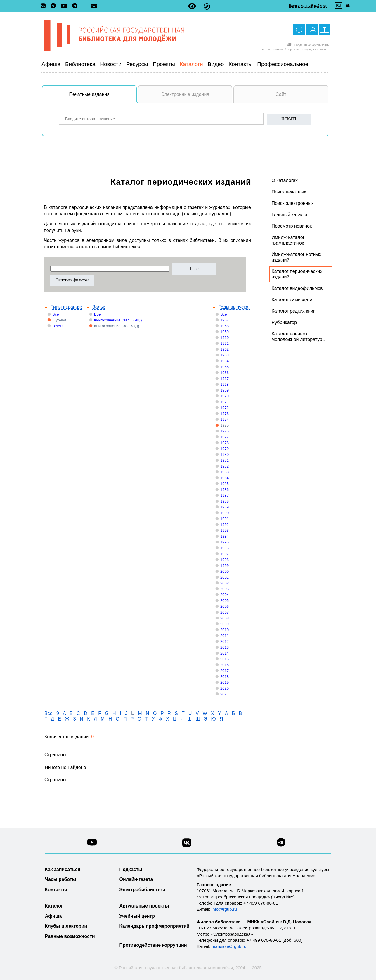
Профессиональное (283, 64)
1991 (225, 519)
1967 (225, 379)
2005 (225, 601)
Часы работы (61, 879)
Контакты (240, 64)
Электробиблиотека (142, 890)
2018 (225, 677)
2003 (225, 589)
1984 (225, 478)
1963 (225, 355)
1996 (225, 548)
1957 (225, 320)
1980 (225, 454)
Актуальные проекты (144, 906)
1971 (225, 402)
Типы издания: (66, 307)
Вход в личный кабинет (308, 6)
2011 (225, 636)
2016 (225, 665)
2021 (225, 694)
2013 (225, 647)
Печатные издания (103, 97)
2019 (225, 682)
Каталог (54, 906)
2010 (225, 630)
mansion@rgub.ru (229, 946)
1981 (225, 460)
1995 (225, 542)
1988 (225, 501)
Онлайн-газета (136, 879)
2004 (225, 595)
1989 (225, 507)
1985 (225, 484)
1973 (225, 414)
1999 (225, 566)
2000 (225, 571)
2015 (225, 659)
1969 (225, 390)
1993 (225, 530)
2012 (225, 641)
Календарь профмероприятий (155, 926)
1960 (225, 338)
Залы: (99, 307)
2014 (225, 653)
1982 (225, 466)
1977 (225, 437)
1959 (225, 332)
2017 (225, 671)
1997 (225, 554)
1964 (225, 361)
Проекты (164, 64)
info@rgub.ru (224, 909)
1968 (225, 384)
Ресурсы (137, 64)
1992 (225, 525)
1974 (225, 419)
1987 (225, 495)
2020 (225, 688)
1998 (225, 560)
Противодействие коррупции (153, 945)
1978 (225, 443)
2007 (225, 612)
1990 (225, 513)
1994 (225, 536)
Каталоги (191, 64)
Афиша (51, 64)
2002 (225, 583)
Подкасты (131, 869)
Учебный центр (137, 916)
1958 (225, 326)
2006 (225, 606)
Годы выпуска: (234, 307)
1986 (225, 490)
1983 (225, 472)
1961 (225, 343)
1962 (225, 349)
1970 (225, 396)
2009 (225, 624)
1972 (225, 408)
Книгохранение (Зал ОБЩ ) (118, 320)
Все (56, 314)
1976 (225, 431)
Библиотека (80, 64)
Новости (111, 64)
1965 (225, 367)
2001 (225, 577)
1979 (225, 449)
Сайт (281, 94)
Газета (58, 326)
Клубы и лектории (66, 926)
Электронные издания (185, 94)
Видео (216, 64)
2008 (225, 618)
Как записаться (63, 869)
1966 (225, 373)
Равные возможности (70, 936)
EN (348, 6)
